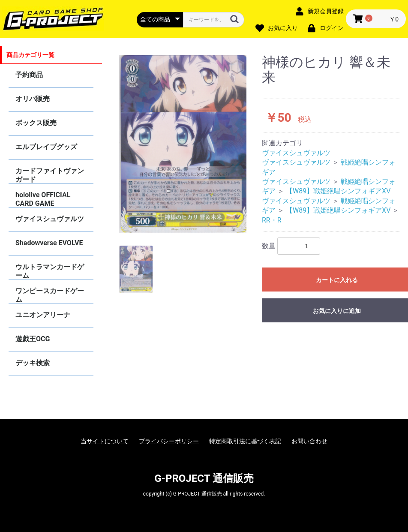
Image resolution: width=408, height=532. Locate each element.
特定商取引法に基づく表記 (245, 441)
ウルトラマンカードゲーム (50, 271)
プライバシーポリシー (169, 441)
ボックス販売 (36, 123)
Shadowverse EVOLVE (49, 243)
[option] (183, 144)
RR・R (272, 220)
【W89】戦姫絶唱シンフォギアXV (338, 191)
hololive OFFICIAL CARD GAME (43, 199)
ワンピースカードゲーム (50, 295)
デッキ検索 (33, 363)
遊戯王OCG (33, 339)
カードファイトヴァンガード (50, 175)
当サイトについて (105, 441)
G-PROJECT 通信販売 (204, 478)
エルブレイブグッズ (46, 147)
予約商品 (29, 75)
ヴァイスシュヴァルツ (50, 219)
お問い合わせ (309, 441)
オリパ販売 (33, 99)
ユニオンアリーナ (43, 315)
